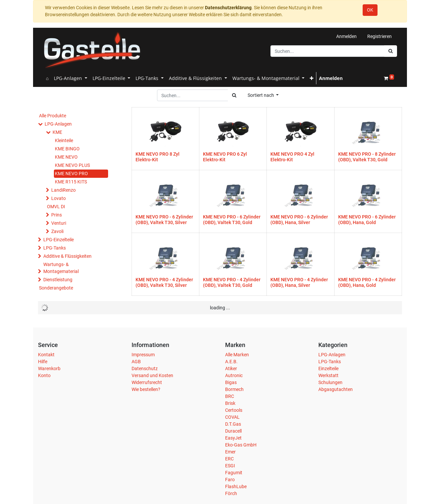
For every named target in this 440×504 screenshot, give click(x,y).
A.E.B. (231, 362)
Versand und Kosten (152, 375)
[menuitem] (47, 78)
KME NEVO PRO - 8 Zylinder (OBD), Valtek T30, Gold (367, 157)
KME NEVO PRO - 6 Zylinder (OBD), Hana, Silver (299, 220)
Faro (230, 480)
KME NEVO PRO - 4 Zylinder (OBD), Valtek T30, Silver (164, 282)
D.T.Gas (233, 424)
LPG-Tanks (55, 248)
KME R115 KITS (71, 182)
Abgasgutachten (336, 389)
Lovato (59, 198)
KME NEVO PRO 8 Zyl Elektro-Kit (158, 157)
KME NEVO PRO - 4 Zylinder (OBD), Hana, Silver (299, 282)
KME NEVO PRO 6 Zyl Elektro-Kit (225, 157)
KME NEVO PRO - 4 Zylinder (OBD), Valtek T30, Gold (232, 282)
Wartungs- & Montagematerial (61, 268)
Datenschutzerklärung (228, 8)
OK (370, 10)
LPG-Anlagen (58, 124)
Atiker (231, 368)
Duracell (233, 431)
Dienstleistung (58, 280)
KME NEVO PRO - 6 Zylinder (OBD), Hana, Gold (367, 220)
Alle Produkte (53, 116)
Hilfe (43, 362)
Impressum (143, 355)
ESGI (230, 466)
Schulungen (330, 382)
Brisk (230, 403)
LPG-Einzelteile (59, 240)
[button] (312, 78)
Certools (234, 410)
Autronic (234, 375)
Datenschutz (145, 368)
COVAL (232, 417)
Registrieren (380, 36)
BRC (230, 396)
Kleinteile (64, 140)
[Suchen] (391, 51)
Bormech (234, 389)
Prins (57, 215)
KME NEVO (66, 157)
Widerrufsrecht (147, 382)
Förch (231, 493)
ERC (229, 459)
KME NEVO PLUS (72, 165)
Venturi (59, 223)
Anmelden (346, 36)
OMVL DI (56, 207)
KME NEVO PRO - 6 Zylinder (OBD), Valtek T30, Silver (164, 220)
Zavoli (57, 231)
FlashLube (236, 486)
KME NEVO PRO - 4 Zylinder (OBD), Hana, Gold (367, 282)
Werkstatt (328, 375)
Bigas (231, 382)
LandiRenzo (63, 190)
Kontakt (46, 355)
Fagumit (234, 473)
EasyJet (233, 438)
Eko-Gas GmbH (241, 445)
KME (57, 132)
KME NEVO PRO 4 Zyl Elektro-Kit (292, 157)
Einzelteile (328, 368)
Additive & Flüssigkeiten (67, 256)
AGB (136, 362)
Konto (44, 375)
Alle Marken (237, 355)
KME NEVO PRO (71, 174)
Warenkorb (49, 368)
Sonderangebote (56, 288)
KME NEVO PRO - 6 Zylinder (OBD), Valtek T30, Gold (232, 220)
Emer (230, 452)
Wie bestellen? (146, 389)
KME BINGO (67, 149)
